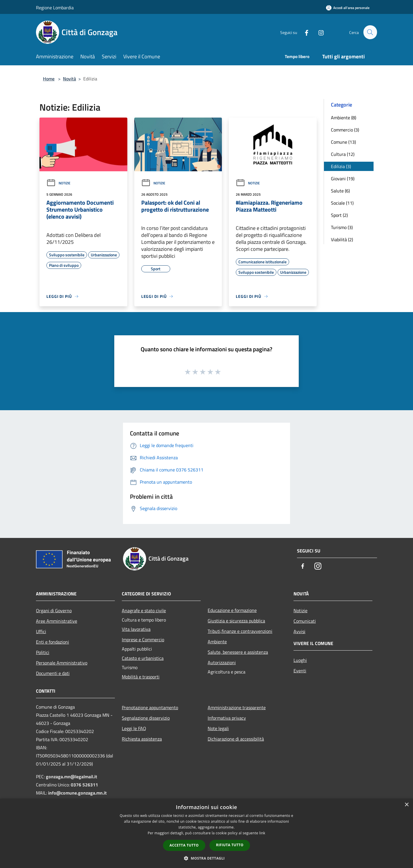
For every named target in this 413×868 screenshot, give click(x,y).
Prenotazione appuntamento (150, 707)
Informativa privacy (227, 718)
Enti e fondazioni (52, 642)
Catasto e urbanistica (143, 658)
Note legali (218, 728)
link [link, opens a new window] (262, 833)
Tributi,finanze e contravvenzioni (240, 631)
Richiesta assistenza (142, 739)
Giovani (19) (343, 179)
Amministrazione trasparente (237, 707)
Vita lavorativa (136, 629)
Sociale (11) (342, 203)
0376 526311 (84, 785)
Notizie (58, 183)
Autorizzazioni (222, 662)
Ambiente (217, 642)
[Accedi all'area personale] (348, 8)
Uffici (41, 631)
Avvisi (299, 631)
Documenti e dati (53, 673)
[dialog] (206, 833)
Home (49, 79)
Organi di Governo (54, 611)
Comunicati (305, 621)
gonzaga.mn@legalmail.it (71, 777)
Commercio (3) (345, 130)
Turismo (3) (342, 227)
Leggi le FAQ (134, 728)
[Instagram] (318, 32)
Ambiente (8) (344, 118)
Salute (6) (340, 191)
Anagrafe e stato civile (144, 611)
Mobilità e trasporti (141, 677)
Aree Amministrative (57, 621)
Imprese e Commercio (143, 640)
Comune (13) (343, 142)
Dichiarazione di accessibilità (236, 739)
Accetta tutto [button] (184, 845)
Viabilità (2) (342, 239)
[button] (206, 858)
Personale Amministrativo (62, 663)
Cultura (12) (343, 154)
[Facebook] (304, 32)
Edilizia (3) (341, 166)
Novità (69, 79)
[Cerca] (370, 32)
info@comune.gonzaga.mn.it (77, 793)
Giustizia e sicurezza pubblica (236, 621)
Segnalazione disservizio (146, 718)
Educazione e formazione (232, 610)
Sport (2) (339, 215)
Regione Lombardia (55, 8)
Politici (43, 652)
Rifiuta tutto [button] (230, 845)
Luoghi (300, 660)
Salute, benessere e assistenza (238, 652)
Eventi (300, 671)
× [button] (406, 805)
